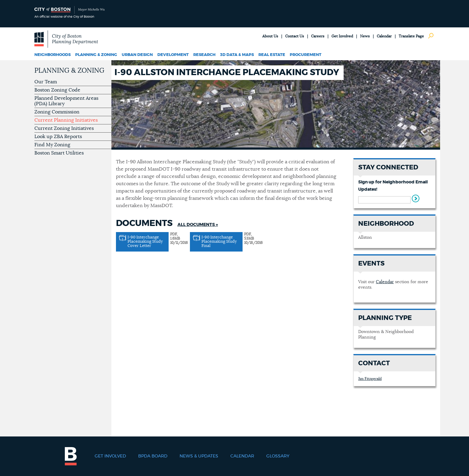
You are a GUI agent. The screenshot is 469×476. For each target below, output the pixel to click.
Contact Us (295, 36)
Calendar (384, 36)
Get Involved (342, 36)
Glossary (278, 456)
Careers (318, 36)
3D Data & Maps (237, 55)
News (365, 36)
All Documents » (198, 225)
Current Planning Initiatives (66, 120)
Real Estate (272, 55)
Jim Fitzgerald (370, 379)
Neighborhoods (52, 55)
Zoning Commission (57, 112)
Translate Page (411, 36)
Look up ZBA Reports (58, 137)
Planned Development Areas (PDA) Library (66, 101)
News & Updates (199, 456)
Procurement (306, 55)
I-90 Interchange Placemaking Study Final (219, 242)
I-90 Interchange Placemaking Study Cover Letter (145, 242)
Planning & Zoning (96, 55)
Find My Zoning (52, 145)
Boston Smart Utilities (59, 153)
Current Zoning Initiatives (64, 128)
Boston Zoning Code (57, 90)
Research (204, 55)
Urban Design (137, 55)
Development (173, 55)
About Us (270, 36)
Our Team (46, 82)
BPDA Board (153, 456)
